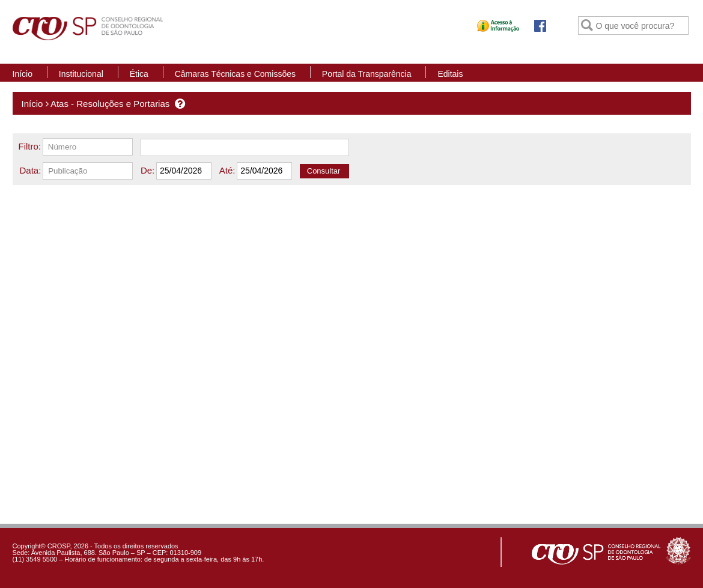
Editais (450, 74)
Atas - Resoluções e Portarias (110, 104)
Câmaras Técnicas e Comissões (235, 74)
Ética (139, 74)
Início (23, 74)
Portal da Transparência (367, 74)
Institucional (81, 74)
